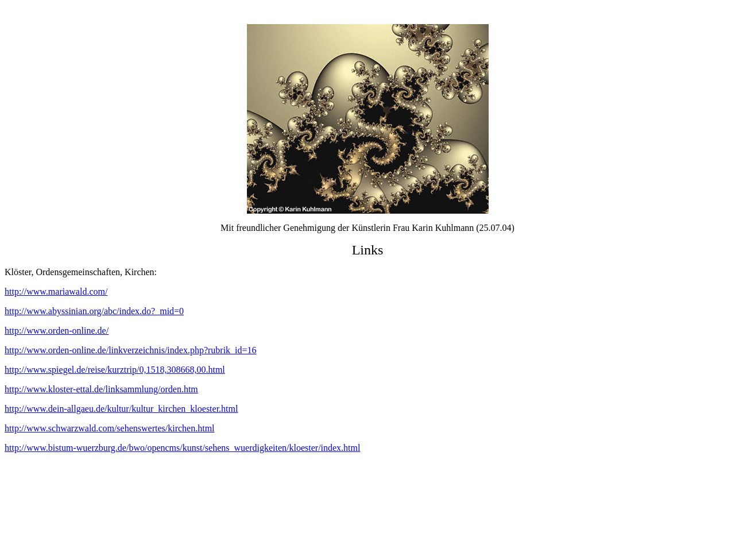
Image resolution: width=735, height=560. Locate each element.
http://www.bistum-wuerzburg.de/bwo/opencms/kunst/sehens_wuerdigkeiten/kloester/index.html (182, 448)
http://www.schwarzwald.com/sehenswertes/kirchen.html (110, 428)
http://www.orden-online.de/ (57, 331)
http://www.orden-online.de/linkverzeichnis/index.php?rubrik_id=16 (131, 350)
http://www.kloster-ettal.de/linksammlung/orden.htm (101, 389)
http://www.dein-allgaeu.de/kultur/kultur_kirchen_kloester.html (121, 409)
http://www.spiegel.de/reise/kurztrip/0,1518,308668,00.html (115, 370)
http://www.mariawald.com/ (56, 291)
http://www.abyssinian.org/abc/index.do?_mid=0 (94, 311)
